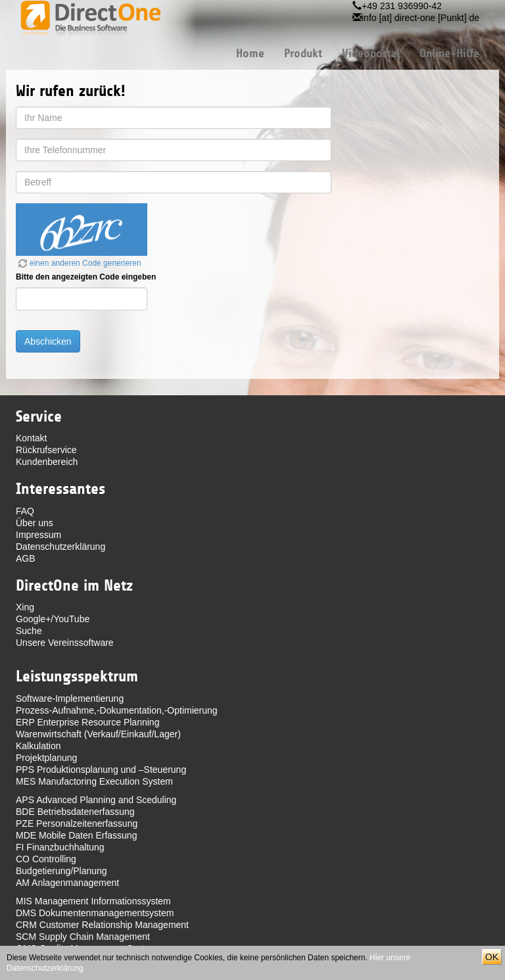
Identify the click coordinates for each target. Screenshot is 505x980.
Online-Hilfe (449, 53)
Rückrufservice (46, 450)
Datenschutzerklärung (60, 547)
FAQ (25, 511)
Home (250, 53)
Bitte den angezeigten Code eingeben (86, 277)
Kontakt (31, 438)
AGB (26, 558)
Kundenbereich (47, 462)
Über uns (35, 523)
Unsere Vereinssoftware (65, 643)
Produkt (303, 53)
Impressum (38, 535)
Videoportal (371, 53)
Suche (29, 631)
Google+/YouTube (53, 619)
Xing (25, 607)
